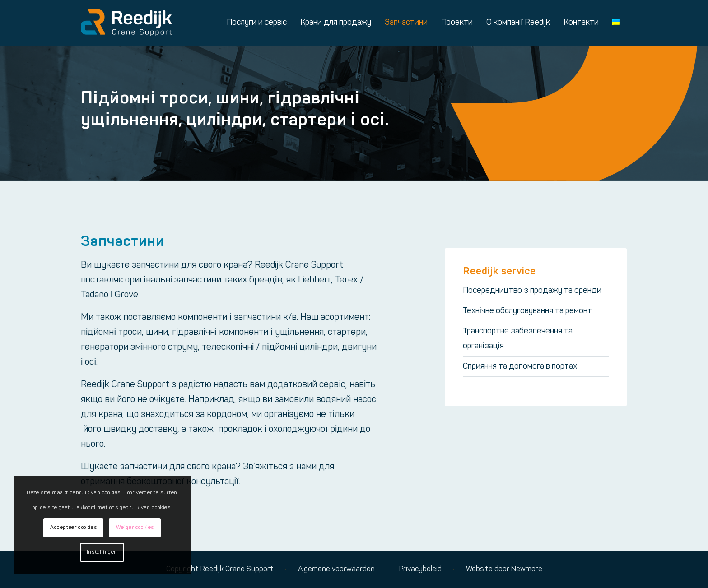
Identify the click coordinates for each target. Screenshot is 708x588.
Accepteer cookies (73, 528)
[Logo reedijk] (126, 23)
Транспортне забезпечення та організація (518, 339)
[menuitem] (257, 23)
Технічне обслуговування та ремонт (527, 311)
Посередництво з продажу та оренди (532, 291)
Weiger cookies (135, 528)
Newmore (527, 569)
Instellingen (102, 552)
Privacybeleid (420, 569)
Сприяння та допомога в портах (520, 367)
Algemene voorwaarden (336, 569)
